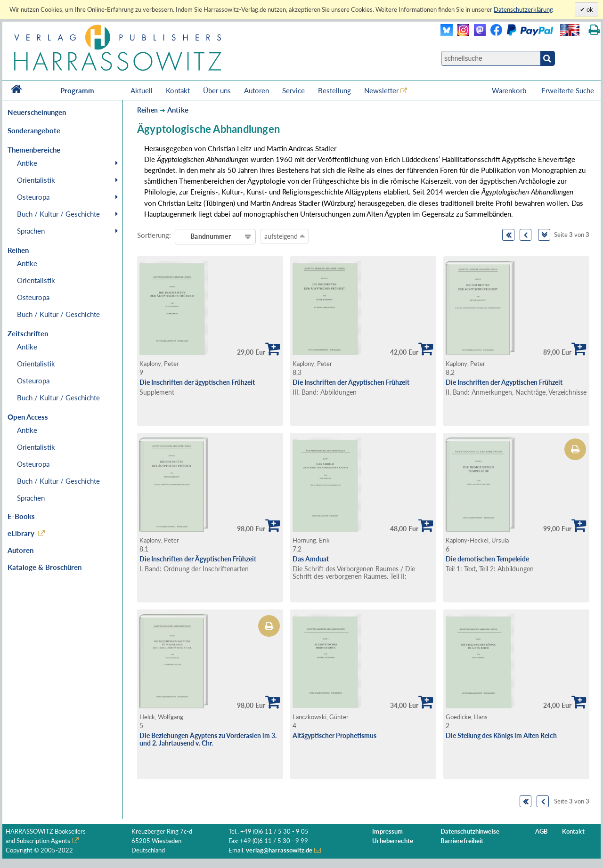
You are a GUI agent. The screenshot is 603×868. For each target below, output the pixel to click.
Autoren (257, 90)
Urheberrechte (393, 841)
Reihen (147, 110)
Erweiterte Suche (568, 90)
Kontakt (178, 90)
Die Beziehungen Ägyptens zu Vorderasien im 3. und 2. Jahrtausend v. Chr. (208, 739)
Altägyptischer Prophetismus (334, 735)
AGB (542, 831)
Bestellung (334, 90)
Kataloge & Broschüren (45, 567)
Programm (77, 90)
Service (293, 90)
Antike (27, 163)
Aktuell (142, 90)
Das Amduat (311, 559)
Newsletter (381, 90)
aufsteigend (285, 236)
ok (589, 9)
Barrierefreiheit (462, 841)
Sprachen (31, 231)
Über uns (217, 90)
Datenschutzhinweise (470, 831)
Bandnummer (210, 236)
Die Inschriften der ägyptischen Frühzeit (197, 382)
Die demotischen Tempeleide (487, 559)
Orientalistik (36, 180)
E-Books (21, 516)
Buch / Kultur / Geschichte (58, 214)
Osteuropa (33, 197)
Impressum (387, 831)
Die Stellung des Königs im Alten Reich (501, 735)
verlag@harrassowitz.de (279, 850)
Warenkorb (510, 90)
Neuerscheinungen (37, 112)
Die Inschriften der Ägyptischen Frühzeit (351, 382)
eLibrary (21, 533)
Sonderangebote (34, 130)
